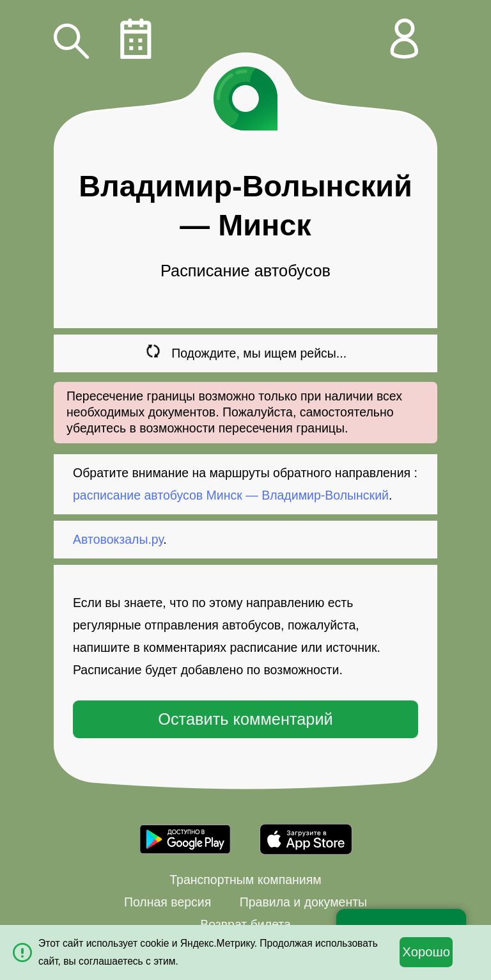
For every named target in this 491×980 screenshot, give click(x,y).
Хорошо (426, 952)
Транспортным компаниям (245, 880)
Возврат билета (245, 924)
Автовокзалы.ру (118, 539)
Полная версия (168, 902)
